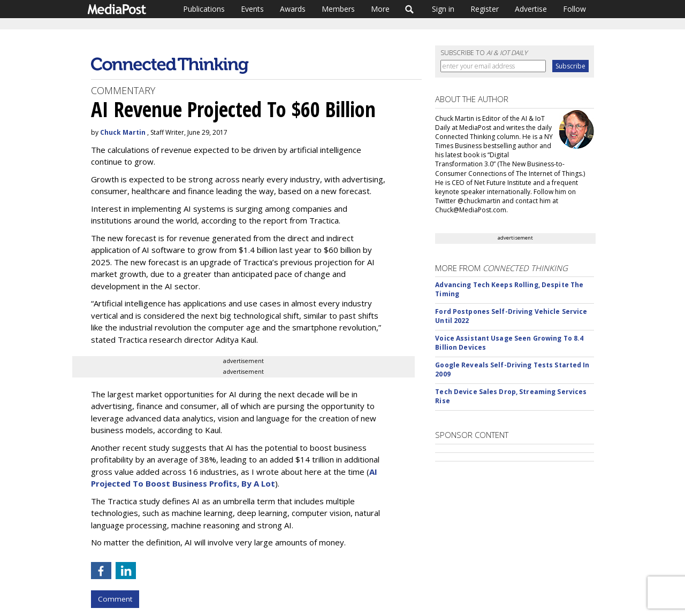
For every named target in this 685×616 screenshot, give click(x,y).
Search (410, 9)
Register (485, 9)
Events (252, 9)
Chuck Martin (123, 132)
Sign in (443, 9)
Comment (115, 599)
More (380, 9)
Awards (293, 9)
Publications (204, 9)
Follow (574, 9)
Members (338, 9)
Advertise (531, 9)
